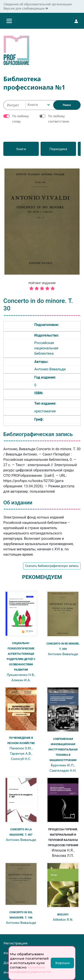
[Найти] (67, 105)
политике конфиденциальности (30, 969)
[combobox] (38, 105)
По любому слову (21, 119)
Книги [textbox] (33, 105)
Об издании (18, 503)
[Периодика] (58, 149)
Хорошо (63, 963)
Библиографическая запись (38, 434)
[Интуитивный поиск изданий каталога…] (14, 105)
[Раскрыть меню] (9, 21)
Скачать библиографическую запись (52, 566)
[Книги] (21, 149)
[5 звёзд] (42, 289)
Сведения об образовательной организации (38, 4)
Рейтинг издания (42, 287)
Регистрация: (16, 943)
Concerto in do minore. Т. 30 (38, 305)
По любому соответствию (59, 119)
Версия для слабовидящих (26, 8)
